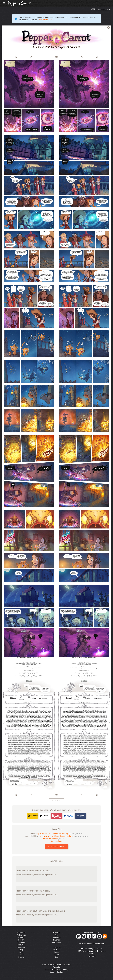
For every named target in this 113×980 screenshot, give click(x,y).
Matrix (92, 954)
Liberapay (56, 947)
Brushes (57, 940)
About (21, 955)
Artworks (21, 937)
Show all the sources (56, 847)
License (21, 957)
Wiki (56, 935)
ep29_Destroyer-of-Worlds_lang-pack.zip (63, 836)
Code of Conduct (56, 972)
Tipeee (56, 952)
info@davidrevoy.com (96, 944)
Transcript (57, 800)
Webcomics (21, 935)
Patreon (56, 950)
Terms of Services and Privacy (56, 970)
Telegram (92, 956)
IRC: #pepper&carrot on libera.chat (92, 951)
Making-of (56, 937)
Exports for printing (57, 839)
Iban (56, 957)
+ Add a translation (45, 20)
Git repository (56, 841)
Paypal (57, 955)
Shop (21, 950)
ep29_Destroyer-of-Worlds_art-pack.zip (60, 834)
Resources (21, 945)
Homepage (21, 933)
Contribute (21, 947)
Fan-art (21, 940)
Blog (21, 952)
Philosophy (21, 942)
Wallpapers (56, 942)
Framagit (56, 933)
